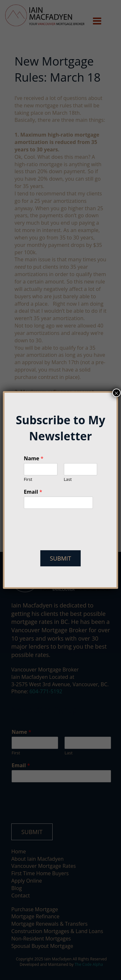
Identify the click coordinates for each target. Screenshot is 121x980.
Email (33, 492)
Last (68, 479)
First (28, 479)
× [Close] (116, 393)
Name (34, 459)
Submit (61, 558)
